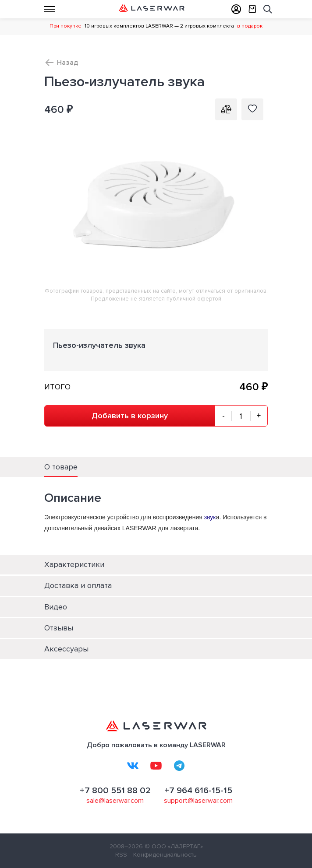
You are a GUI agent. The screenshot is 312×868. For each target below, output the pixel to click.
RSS (121, 855)
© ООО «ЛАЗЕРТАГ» (174, 846)
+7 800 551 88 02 (115, 791)
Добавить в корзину (130, 416)
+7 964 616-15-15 (198, 791)
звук (210, 517)
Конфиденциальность (165, 855)
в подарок (250, 26)
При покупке (66, 26)
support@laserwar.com (198, 801)
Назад (67, 63)
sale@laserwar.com (115, 801)
